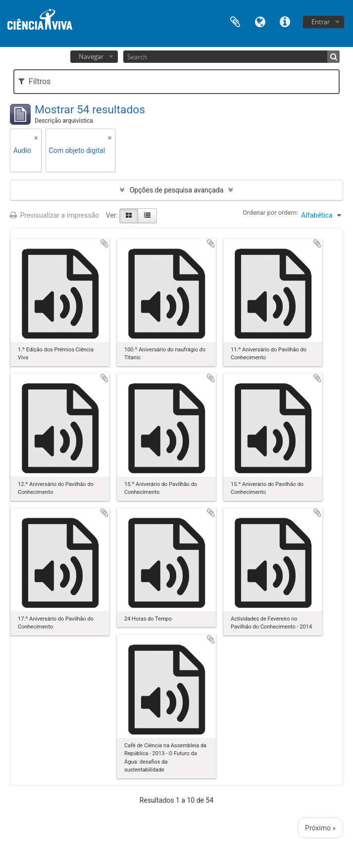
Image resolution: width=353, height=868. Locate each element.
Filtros (34, 81)
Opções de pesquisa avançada (177, 190)
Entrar (321, 22)
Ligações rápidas (285, 21)
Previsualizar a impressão (54, 215)
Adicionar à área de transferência (104, 243)
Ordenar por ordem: (270, 213)
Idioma (260, 21)
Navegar (91, 56)
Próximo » (320, 828)
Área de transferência (235, 21)
